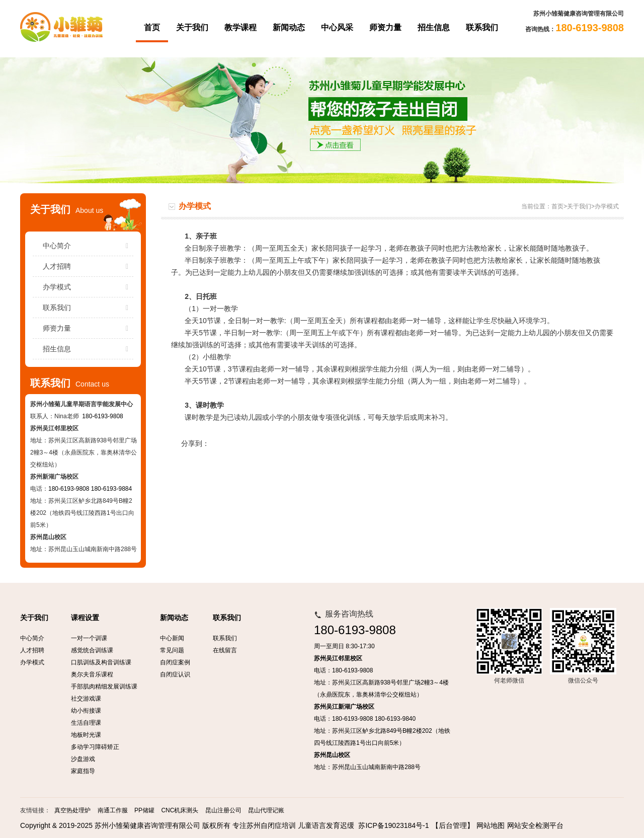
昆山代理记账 (266, 810)
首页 (152, 27)
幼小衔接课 (86, 711)
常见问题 (172, 650)
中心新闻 (172, 638)
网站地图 (491, 825)
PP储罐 (144, 810)
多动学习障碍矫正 (95, 747)
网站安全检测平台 (535, 825)
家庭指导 (83, 771)
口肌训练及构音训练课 (101, 662)
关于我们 (192, 27)
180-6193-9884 (111, 489)
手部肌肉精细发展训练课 (104, 687)
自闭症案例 (175, 662)
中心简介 (88, 246)
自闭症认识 (175, 674)
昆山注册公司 (223, 810)
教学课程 (240, 27)
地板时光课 (86, 735)
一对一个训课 (89, 638)
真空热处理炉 (72, 810)
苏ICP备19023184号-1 (393, 825)
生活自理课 (86, 723)
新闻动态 (289, 27)
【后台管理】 (453, 825)
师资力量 (385, 27)
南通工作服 (113, 810)
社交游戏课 (86, 699)
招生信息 (434, 27)
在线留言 (225, 650)
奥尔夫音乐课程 (92, 674)
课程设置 (85, 618)
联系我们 (482, 27)
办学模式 (88, 287)
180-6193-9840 (395, 719)
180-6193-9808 (102, 416)
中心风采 (337, 27)
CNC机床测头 (180, 810)
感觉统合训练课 (92, 650)
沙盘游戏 (83, 759)
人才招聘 (88, 266)
